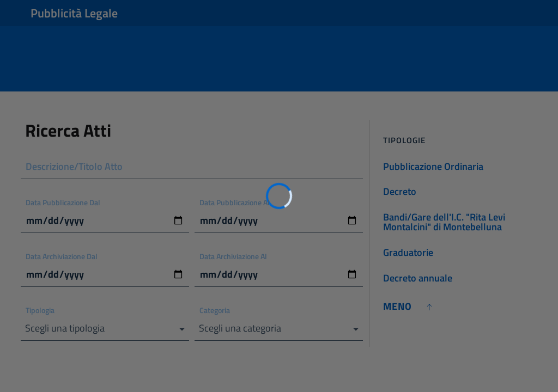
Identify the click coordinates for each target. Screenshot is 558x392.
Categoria (215, 310)
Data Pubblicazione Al (235, 202)
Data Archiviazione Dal (62, 256)
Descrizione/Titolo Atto (74, 166)
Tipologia (40, 310)
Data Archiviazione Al (233, 256)
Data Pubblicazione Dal (63, 202)
